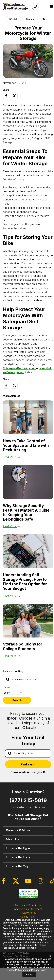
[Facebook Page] (6, 96)
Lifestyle (14, 19)
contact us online (30, 807)
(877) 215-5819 (28, 800)
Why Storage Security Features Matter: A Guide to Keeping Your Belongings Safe (26, 513)
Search (17, 700)
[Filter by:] (12, 693)
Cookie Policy (28, 917)
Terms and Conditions (28, 905)
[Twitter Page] (14, 96)
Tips (45, 19)
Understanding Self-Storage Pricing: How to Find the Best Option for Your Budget (25, 582)
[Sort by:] (12, 687)
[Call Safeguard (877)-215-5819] (35, 6)
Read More (12, 457)
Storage (30, 19)
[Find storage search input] (28, 753)
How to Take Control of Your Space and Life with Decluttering (26, 445)
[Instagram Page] (40, 881)
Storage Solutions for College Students (23, 646)
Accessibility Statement (28, 909)
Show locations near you (28, 772)
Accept (29, 974)
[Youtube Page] (28, 881)
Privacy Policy (28, 913)
